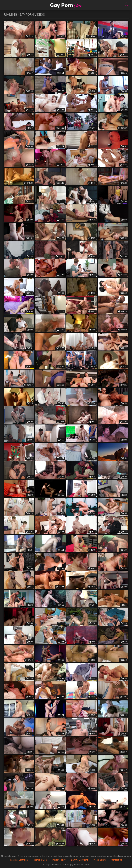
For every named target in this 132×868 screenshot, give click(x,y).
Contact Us (117, 860)
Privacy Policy (59, 860)
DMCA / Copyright (79, 860)
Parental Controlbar (19, 860)
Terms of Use (40, 860)
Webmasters (100, 860)
